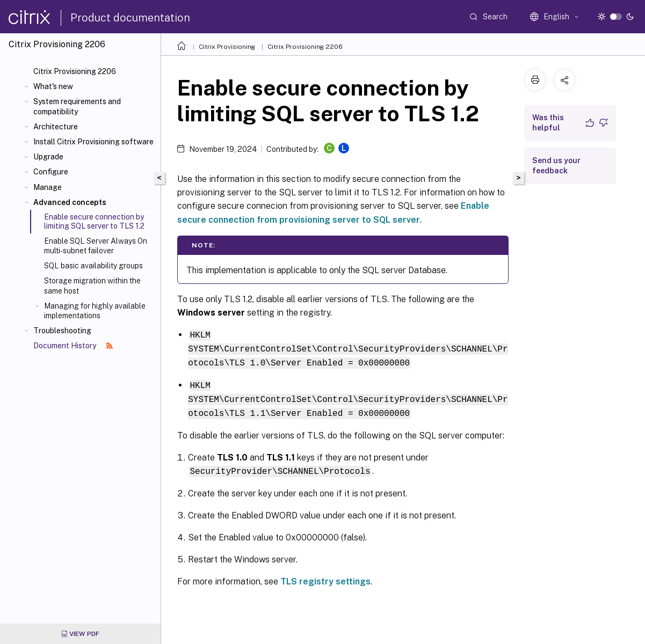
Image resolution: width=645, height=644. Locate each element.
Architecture (56, 127)
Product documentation (130, 18)
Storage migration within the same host (92, 286)
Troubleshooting (62, 331)
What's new (53, 86)
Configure (51, 172)
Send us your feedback (556, 166)
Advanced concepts (70, 202)
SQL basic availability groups (93, 266)
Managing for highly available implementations (95, 311)
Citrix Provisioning (227, 47)
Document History (73, 346)
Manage (48, 187)
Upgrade (48, 157)
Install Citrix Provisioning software (93, 142)
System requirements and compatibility (77, 106)
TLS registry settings (325, 578)
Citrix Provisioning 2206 (75, 71)
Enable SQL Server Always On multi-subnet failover (96, 246)
